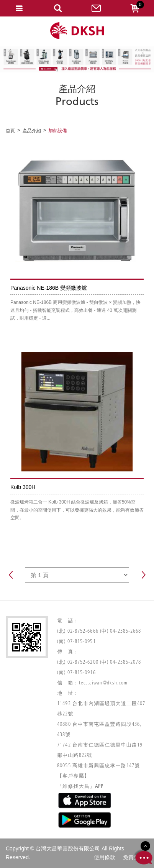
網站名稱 (77, 31)
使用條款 (105, 857)
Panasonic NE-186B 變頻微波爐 (49, 288)
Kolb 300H (23, 487)
